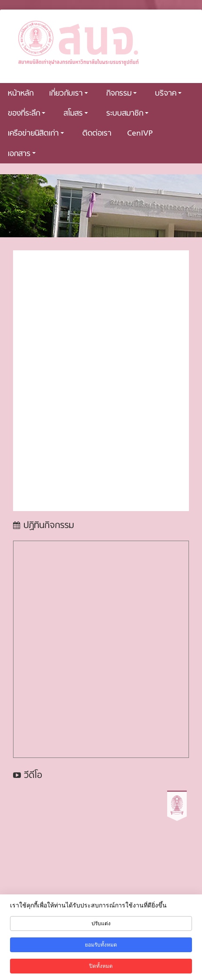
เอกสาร (22, 154)
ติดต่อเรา (97, 134)
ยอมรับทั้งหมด (101, 945)
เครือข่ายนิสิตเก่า (36, 134)
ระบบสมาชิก (127, 114)
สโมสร (76, 114)
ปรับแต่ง (101, 924)
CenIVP (140, 134)
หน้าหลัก (21, 94)
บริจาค (168, 94)
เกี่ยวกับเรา (69, 94)
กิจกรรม (121, 94)
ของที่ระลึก (27, 114)
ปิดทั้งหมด (101, 966)
